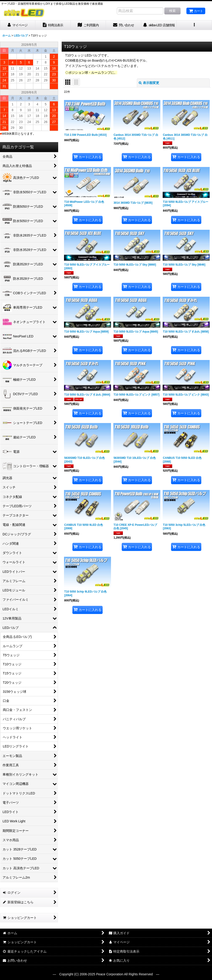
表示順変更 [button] (149, 83)
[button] (194, 25)
